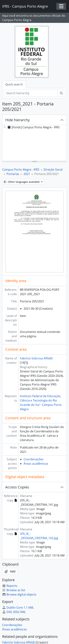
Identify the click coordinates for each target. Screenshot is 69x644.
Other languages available (22, 182)
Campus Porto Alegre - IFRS (21, 170)
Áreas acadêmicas (36, 464)
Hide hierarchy (17, 120)
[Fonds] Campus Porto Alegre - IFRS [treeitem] (33, 127)
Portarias (13, 174)
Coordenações (34, 459)
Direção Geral (53, 170)
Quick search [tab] (14, 84)
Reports (10, 586)
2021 (27, 174)
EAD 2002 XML (14, 612)
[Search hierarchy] (31, 93)
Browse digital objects (19, 594)
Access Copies (17, 487)
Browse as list (14, 590)
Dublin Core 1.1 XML (18, 608)
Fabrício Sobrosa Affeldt (36, 358)
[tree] (34, 143)
